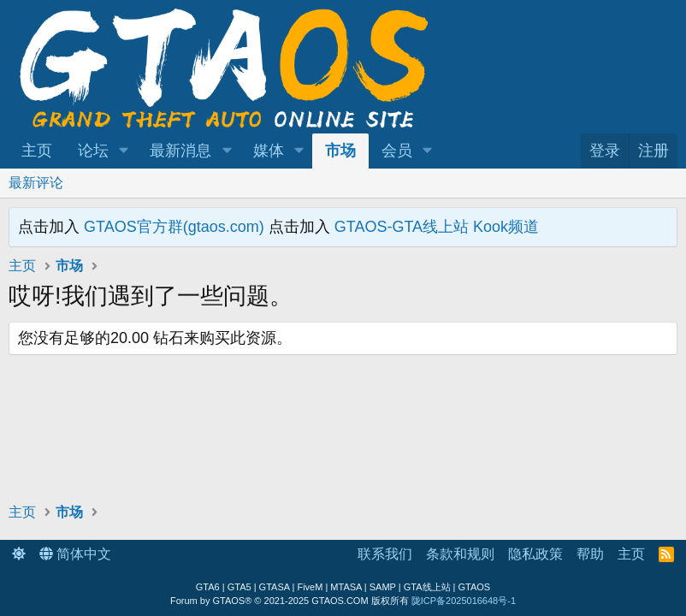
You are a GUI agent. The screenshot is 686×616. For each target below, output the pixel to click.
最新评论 (36, 183)
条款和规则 (460, 554)
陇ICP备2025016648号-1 (464, 601)
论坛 (93, 151)
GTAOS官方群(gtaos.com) (174, 227)
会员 (397, 151)
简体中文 (75, 554)
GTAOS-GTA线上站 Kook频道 (437, 227)
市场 (340, 151)
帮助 (590, 554)
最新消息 (180, 151)
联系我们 (385, 554)
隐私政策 (535, 554)
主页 (37, 151)
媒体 (269, 151)
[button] (124, 151)
